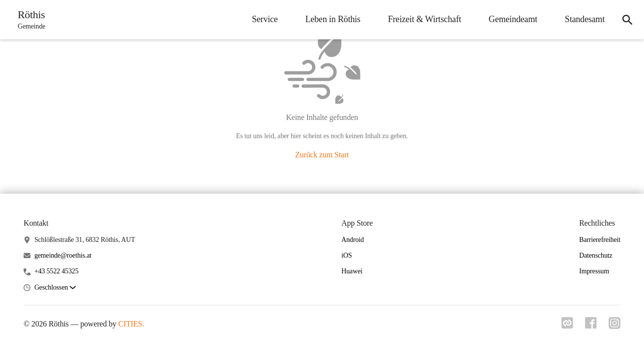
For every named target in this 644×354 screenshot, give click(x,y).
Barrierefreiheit (600, 240)
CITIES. (131, 324)
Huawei (352, 271)
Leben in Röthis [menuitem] (333, 19)
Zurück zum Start (322, 155)
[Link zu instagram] (615, 326)
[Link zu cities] (567, 326)
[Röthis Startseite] (28, 20)
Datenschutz (596, 255)
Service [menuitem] (265, 19)
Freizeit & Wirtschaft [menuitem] (425, 19)
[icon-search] (627, 20)
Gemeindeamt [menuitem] (513, 19)
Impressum (594, 271)
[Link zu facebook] (591, 326)
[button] (55, 288)
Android (353, 240)
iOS (347, 255)
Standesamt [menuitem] (585, 19)
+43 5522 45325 (56, 271)
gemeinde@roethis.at (63, 255)
